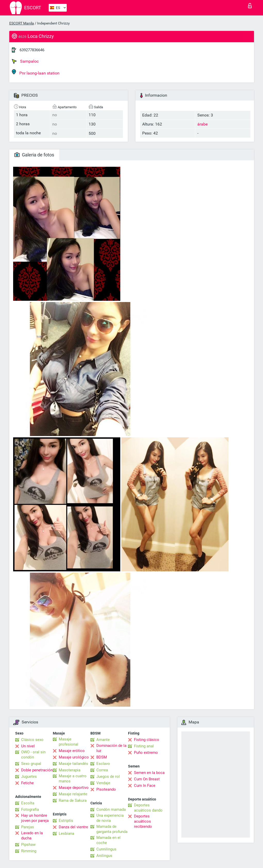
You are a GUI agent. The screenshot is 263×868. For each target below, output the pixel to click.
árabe (202, 124)
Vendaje (103, 783)
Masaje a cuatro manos (73, 779)
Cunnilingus (106, 849)
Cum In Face (145, 786)
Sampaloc (25, 61)
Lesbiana (66, 833)
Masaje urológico (74, 757)
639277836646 (32, 50)
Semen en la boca (149, 773)
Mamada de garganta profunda (112, 829)
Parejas (28, 827)
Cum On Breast (147, 779)
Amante (103, 740)
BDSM (102, 757)
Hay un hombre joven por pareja (35, 818)
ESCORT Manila (22, 23)
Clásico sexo (32, 740)
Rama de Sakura (73, 800)
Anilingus (104, 856)
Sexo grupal (31, 764)
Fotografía (30, 809)
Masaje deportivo (74, 788)
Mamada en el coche (108, 840)
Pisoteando (106, 789)
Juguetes (29, 777)
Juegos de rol (108, 777)
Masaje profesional (69, 742)
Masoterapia (70, 770)
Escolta (28, 803)
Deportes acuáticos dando (148, 808)
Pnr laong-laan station (36, 72)
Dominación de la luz (111, 748)
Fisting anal (144, 746)
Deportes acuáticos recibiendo (143, 821)
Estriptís (66, 821)
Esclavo (103, 764)
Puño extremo (146, 753)
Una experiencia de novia (110, 818)
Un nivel (28, 746)
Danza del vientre (73, 827)
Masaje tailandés (73, 764)
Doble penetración (37, 770)
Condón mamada (111, 809)
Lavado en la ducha (32, 836)
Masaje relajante (73, 794)
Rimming (29, 851)
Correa (102, 770)
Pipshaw (28, 845)
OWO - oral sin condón (33, 755)
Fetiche (27, 783)
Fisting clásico (147, 740)
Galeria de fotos (34, 155)
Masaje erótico (72, 751)
